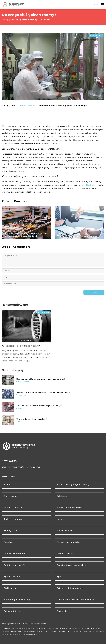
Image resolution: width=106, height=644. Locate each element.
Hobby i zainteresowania (70, 508)
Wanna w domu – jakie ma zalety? (31, 419)
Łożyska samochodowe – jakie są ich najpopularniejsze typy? (44, 392)
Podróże (8, 542)
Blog (4, 467)
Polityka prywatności (18, 467)
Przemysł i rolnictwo (15, 554)
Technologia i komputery (17, 600)
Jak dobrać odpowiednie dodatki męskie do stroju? (39, 406)
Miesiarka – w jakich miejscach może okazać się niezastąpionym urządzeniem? (25, 235)
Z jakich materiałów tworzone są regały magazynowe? (40, 379)
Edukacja (62, 496)
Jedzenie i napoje (13, 519)
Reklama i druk (65, 554)
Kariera (61, 519)
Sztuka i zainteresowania (70, 588)
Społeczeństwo (12, 577)
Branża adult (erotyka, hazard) (73, 485)
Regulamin (35, 467)
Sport (60, 577)
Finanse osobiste (13, 508)
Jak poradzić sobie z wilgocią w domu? (21, 346)
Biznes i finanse (28, 105)
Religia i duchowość (15, 565)
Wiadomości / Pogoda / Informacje (75, 600)
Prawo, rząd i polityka (68, 542)
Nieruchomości (65, 531)
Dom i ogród (11, 496)
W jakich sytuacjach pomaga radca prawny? (78, 236)
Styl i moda (10, 588)
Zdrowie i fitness (13, 611)
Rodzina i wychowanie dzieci (72, 565)
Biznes (7, 485)
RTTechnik (90, 185)
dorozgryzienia (9, 106)
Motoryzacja (10, 531)
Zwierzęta (62, 611)
